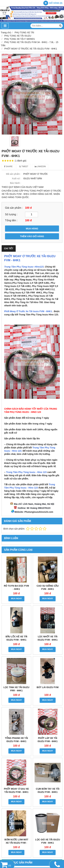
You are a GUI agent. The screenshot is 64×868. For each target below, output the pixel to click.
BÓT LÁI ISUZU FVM (48, 687)
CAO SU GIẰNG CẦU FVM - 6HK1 (48, 587)
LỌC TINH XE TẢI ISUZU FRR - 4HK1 (16, 689)
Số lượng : (11, 214)
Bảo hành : (16, 183)
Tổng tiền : (11, 220)
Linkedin (40, 166)
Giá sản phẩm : (14, 208)
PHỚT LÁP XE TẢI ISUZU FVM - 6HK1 (48, 740)
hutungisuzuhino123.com (40, 512)
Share (8, 166)
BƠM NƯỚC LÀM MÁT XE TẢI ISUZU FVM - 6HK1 (16, 843)
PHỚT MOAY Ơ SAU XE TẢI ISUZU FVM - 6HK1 (16, 790)
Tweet (24, 166)
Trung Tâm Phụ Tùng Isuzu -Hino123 (24, 267)
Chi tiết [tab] (9, 248)
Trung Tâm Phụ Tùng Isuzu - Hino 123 (26, 472)
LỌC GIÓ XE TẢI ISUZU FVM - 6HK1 (48, 841)
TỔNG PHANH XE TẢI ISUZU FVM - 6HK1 (16, 740)
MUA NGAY (16, 599)
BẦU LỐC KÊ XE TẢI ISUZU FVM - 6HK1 (16, 638)
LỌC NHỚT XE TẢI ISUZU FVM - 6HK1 (48, 638)
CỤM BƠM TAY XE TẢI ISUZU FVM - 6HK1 (48, 790)
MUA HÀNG (32, 229)
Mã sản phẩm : (13, 174)
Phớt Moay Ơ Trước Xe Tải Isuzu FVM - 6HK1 (28, 311)
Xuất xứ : (16, 178)
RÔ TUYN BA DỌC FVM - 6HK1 (16, 587)
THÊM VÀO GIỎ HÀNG (32, 236)
